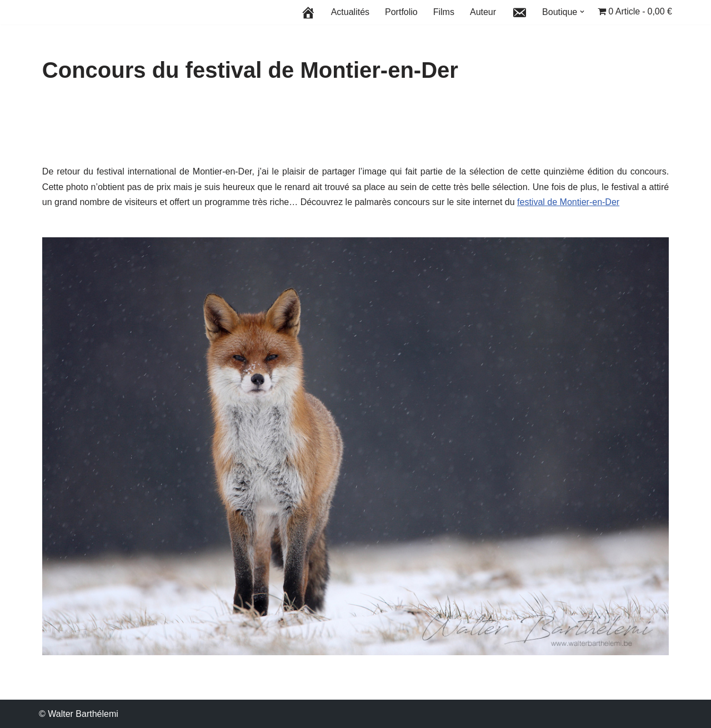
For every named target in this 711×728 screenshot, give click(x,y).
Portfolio (401, 12)
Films (444, 12)
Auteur (483, 12)
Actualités (350, 12)
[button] (582, 12)
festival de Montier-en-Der (568, 202)
